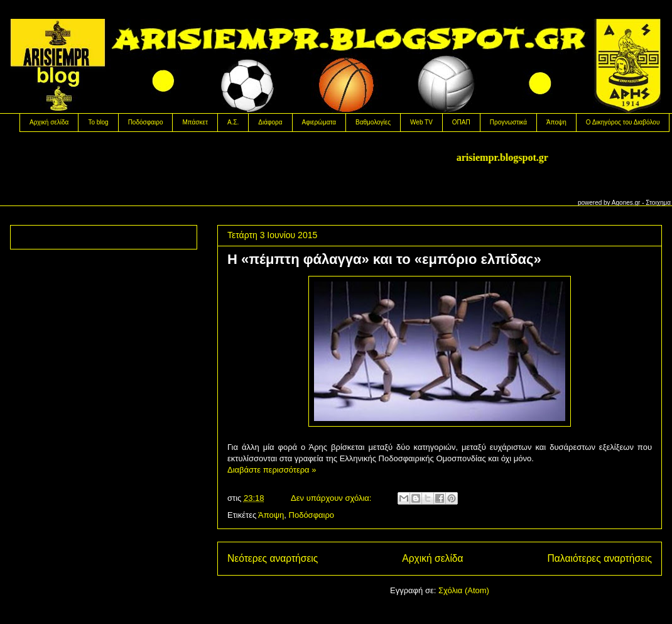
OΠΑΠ (461, 122)
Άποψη (556, 122)
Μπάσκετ (195, 122)
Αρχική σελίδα (49, 122)
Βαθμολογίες (373, 122)
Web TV (421, 122)
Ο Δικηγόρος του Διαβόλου (623, 122)
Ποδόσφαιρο (146, 122)
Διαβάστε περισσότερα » (272, 470)
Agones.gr (626, 203)
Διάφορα (270, 122)
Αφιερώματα (319, 122)
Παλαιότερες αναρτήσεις (600, 558)
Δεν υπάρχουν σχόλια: (332, 498)
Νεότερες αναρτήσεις (273, 558)
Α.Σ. (233, 122)
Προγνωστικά (508, 122)
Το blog (98, 122)
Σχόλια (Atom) (464, 590)
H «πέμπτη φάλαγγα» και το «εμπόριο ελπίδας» (384, 259)
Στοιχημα (658, 203)
